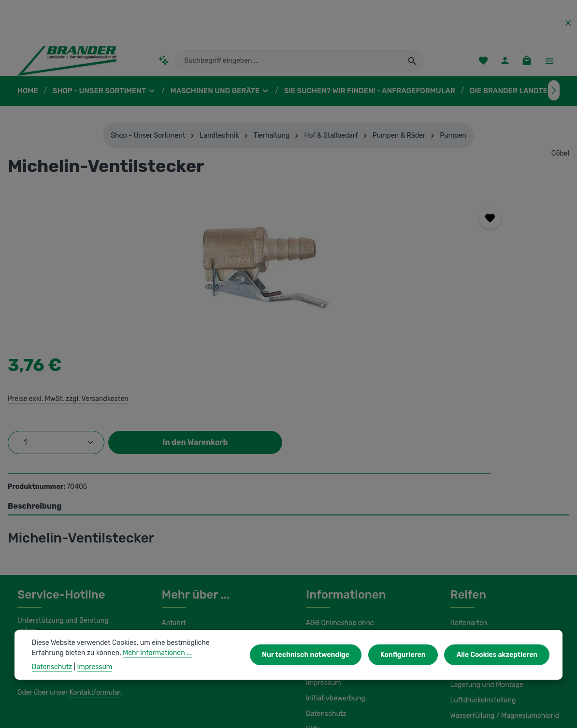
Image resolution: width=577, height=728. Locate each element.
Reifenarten (468, 514)
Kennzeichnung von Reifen (491, 529)
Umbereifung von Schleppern (494, 545)
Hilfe (313, 620)
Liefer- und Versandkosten (345, 558)
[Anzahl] (395, 295)
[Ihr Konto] (504, 65)
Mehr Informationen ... (120, 653)
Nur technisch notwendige (316, 655)
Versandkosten (348, 714)
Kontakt (173, 560)
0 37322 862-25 (51, 531)
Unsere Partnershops (194, 684)
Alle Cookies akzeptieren (499, 655)
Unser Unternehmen (192, 529)
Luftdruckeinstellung (481, 591)
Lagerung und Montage (485, 576)
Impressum (323, 574)
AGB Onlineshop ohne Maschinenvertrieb (339, 521)
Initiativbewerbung (333, 589)
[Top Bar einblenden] (549, 65)
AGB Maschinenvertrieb (342, 543)
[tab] (288, 397)
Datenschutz (325, 605)
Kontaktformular (93, 573)
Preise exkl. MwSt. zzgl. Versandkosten (405, 251)
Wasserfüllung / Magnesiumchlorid (502, 607)
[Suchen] (412, 65)
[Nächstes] (554, 100)
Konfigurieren (409, 655)
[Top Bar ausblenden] (568, 23)
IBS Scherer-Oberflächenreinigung (69, 684)
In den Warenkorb (433, 325)
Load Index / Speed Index (489, 560)
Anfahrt (173, 514)
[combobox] (288, 65)
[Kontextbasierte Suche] (164, 65)
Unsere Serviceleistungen (201, 545)
